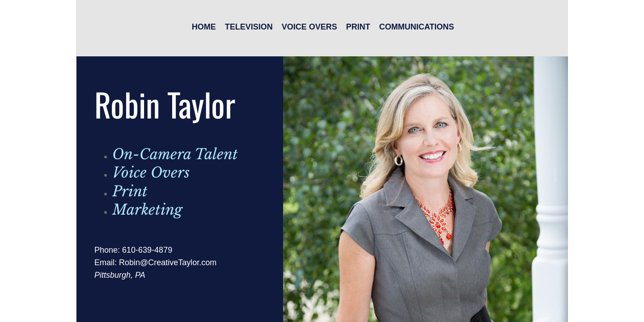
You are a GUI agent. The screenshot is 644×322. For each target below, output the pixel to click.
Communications (417, 27)
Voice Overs (309, 27)
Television (249, 27)
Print (358, 27)
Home (204, 27)
